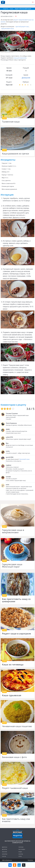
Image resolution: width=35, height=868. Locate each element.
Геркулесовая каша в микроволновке (13, 531)
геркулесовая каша (7, 28)
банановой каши (24, 459)
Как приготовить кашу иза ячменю (16, 820)
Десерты (5, 849)
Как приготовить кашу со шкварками (16, 600)
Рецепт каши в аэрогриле (17, 634)
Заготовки (22, 849)
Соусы (4, 856)
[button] (33, 2)
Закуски (5, 852)
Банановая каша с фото (14, 757)
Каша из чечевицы (13, 665)
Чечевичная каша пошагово (17, 726)
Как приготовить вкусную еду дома (3, 2)
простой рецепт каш (22, 26)
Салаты (21, 854)
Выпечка (5, 847)
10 (16, 16)
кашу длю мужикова (20, 58)
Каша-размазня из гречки (16, 154)
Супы (20, 856)
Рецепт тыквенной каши (15, 788)
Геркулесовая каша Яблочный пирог (12, 566)
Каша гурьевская (12, 695)
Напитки (5, 854)
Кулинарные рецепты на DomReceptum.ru (17, 834)
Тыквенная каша (11, 122)
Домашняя (26, 78)
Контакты (30, 860)
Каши (20, 852)
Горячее (21, 847)
